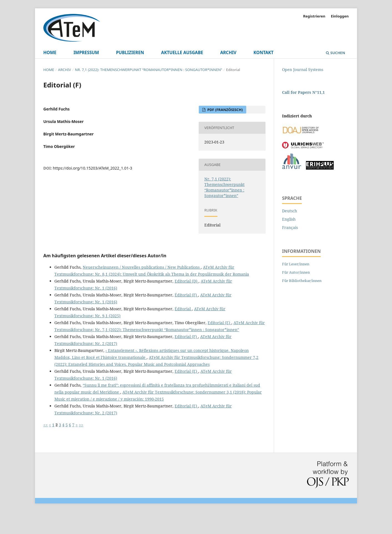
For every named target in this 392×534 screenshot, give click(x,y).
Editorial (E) (219, 323)
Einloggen (340, 16)
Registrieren (314, 16)
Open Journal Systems (303, 70)
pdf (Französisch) (224, 110)
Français (290, 227)
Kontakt (263, 53)
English (289, 219)
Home (50, 53)
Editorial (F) (186, 337)
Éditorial (183, 309)
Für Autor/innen (296, 272)
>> (81, 425)
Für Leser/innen (296, 264)
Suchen (336, 53)
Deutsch (290, 211)
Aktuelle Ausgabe (182, 53)
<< (46, 425)
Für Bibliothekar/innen (302, 281)
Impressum (86, 53)
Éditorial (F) (186, 295)
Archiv (228, 53)
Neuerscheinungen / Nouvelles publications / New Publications (142, 267)
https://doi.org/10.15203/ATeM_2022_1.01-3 (92, 168)
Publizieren (130, 53)
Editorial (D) (187, 281)
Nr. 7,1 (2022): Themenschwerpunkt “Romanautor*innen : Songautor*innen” (149, 70)
